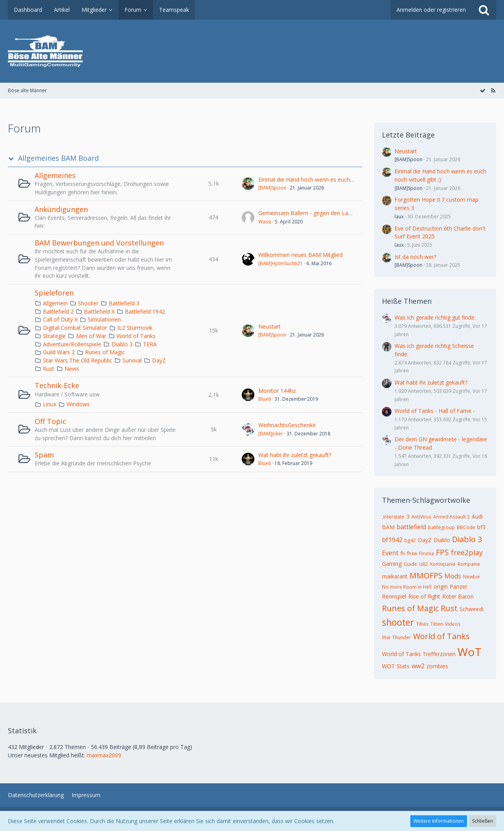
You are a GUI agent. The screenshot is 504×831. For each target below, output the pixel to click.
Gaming (392, 564)
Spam (44, 455)
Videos (453, 624)
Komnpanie (443, 564)
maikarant (395, 576)
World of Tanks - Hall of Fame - (435, 411)
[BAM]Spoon (272, 188)
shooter (398, 622)
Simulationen (104, 319)
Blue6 (265, 399)
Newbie (472, 577)
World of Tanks (136, 336)
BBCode (466, 527)
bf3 (481, 527)
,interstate (393, 517)
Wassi (265, 222)
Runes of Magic (105, 352)
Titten (437, 624)
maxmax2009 (104, 755)
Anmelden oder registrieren (431, 10)
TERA (150, 344)
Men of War (91, 336)
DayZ (159, 360)
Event (390, 553)
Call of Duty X (60, 319)
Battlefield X (99, 311)
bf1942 (392, 540)
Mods (453, 576)
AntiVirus (421, 517)
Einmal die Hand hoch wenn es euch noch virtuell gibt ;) (328, 179)
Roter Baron (458, 596)
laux (399, 217)
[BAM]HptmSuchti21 (281, 263)
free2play (467, 552)
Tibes (422, 624)
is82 (423, 564)
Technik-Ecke (57, 385)
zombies (437, 666)
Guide (410, 564)
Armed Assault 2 (451, 517)
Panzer (459, 587)
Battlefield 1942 (145, 311)
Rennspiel (394, 596)
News (72, 369)
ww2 (418, 666)
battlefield (411, 527)
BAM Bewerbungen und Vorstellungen (99, 243)
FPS (442, 552)
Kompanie (469, 564)
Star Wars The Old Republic (78, 360)
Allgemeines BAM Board (58, 158)
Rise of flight (424, 596)
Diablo (442, 540)
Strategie (54, 336)
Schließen (483, 821)
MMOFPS (426, 575)
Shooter (88, 303)
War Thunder (397, 637)
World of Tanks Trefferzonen (419, 654)
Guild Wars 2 (59, 352)
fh (403, 553)
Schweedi (472, 609)
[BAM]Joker (271, 434)
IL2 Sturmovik (135, 328)
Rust (49, 369)
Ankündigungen (61, 209)
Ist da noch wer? (415, 257)
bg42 (410, 540)
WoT (470, 652)
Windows (78, 404)
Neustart (270, 326)
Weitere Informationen (439, 821)
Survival (132, 360)
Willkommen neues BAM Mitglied (300, 255)
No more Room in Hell (407, 587)
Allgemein (55, 303)
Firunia (426, 553)
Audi (477, 516)
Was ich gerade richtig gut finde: (435, 317)
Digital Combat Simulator (75, 328)
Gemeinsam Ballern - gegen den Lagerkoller (314, 213)
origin (441, 587)
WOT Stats (396, 666)
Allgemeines (55, 175)
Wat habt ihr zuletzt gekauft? (295, 455)
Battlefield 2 (58, 311)
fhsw (412, 553)
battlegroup (441, 527)
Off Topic (50, 421)
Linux (50, 404)
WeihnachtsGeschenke (287, 425)
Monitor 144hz (277, 391)
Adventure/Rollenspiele (72, 344)
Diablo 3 (122, 344)
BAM (388, 527)
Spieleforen (54, 293)
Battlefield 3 (124, 303)
